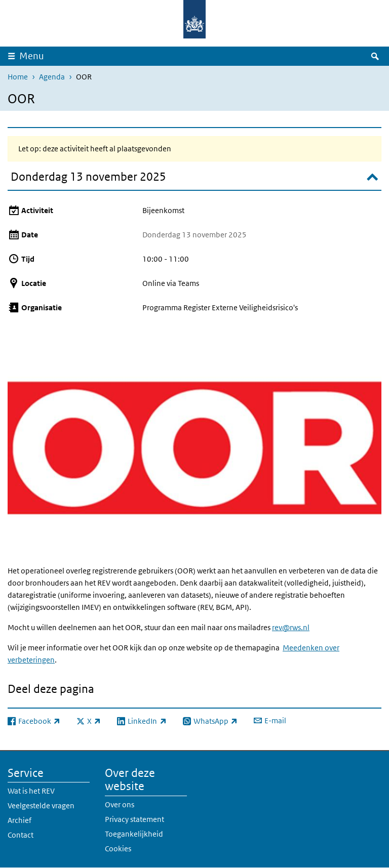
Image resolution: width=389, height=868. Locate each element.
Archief (20, 820)
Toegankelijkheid (134, 834)
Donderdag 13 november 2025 (88, 176)
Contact (21, 835)
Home (18, 77)
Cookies (118, 849)
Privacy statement (134, 819)
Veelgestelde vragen (41, 805)
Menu (32, 56)
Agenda (52, 77)
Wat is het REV (31, 791)
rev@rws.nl (291, 627)
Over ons (120, 804)
